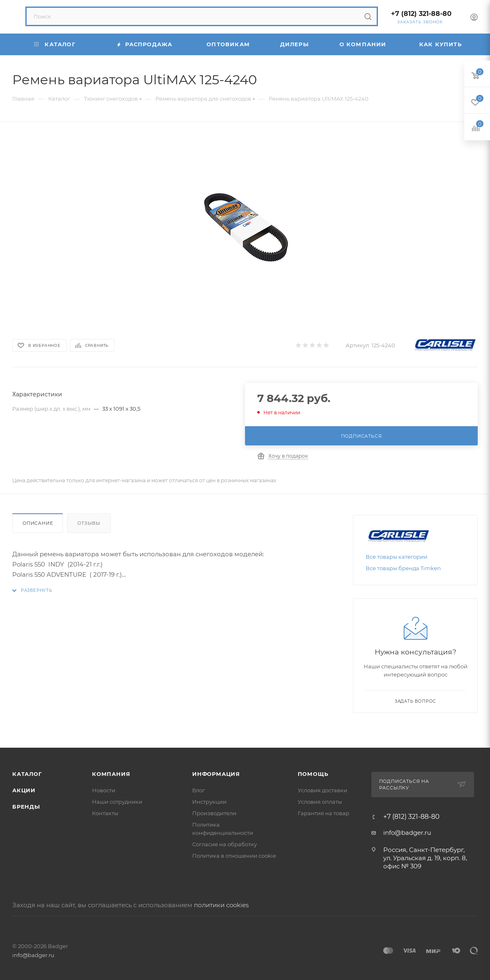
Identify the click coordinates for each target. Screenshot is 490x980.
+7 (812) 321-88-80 (421, 14)
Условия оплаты (320, 802)
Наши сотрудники (117, 802)
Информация (216, 774)
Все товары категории (397, 557)
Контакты (105, 813)
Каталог (27, 774)
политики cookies (221, 905)
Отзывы (89, 523)
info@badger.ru (407, 833)
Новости (104, 790)
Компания (111, 774)
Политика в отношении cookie (234, 856)
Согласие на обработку (225, 844)
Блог (199, 790)
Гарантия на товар (324, 813)
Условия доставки (323, 790)
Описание (38, 523)
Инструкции (209, 802)
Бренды (26, 807)
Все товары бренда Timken (403, 568)
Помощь (313, 774)
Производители (214, 813)
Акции (24, 790)
